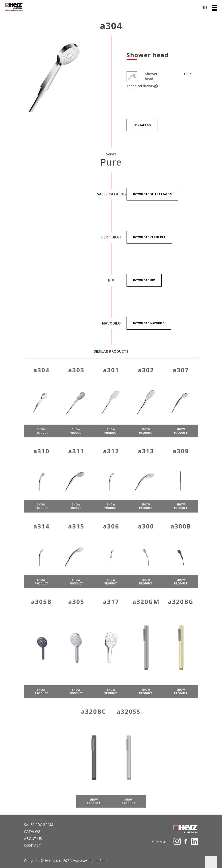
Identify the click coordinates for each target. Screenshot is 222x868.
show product (41, 436)
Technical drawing (142, 86)
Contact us (142, 125)
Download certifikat (149, 237)
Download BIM (144, 280)
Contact (32, 845)
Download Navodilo (149, 323)
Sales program (39, 825)
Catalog (32, 831)
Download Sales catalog (152, 194)
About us (33, 839)
